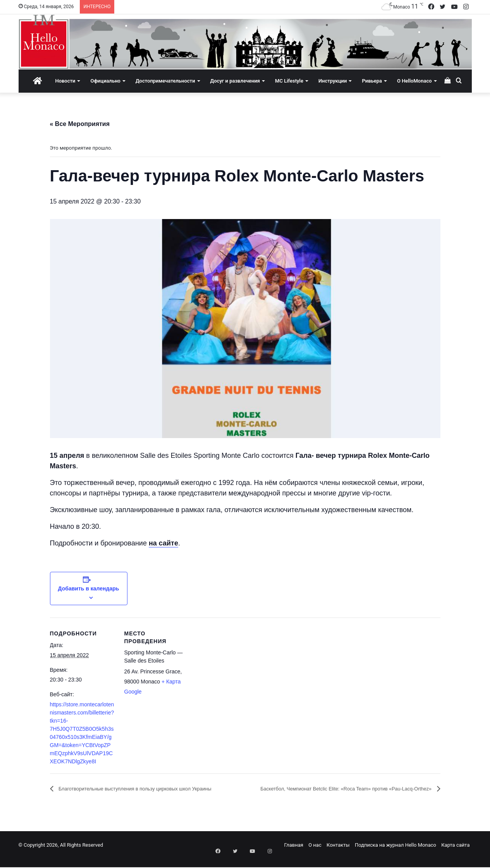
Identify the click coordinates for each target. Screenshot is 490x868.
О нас (315, 854)
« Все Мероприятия (80, 124)
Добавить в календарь (89, 588)
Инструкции (333, 81)
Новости (65, 81)
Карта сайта (455, 854)
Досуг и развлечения (235, 81)
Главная (294, 854)
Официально (105, 81)
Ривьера (372, 81)
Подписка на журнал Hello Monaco (395, 854)
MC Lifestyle (289, 81)
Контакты (338, 854)
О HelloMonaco (414, 81)
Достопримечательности (165, 81)
